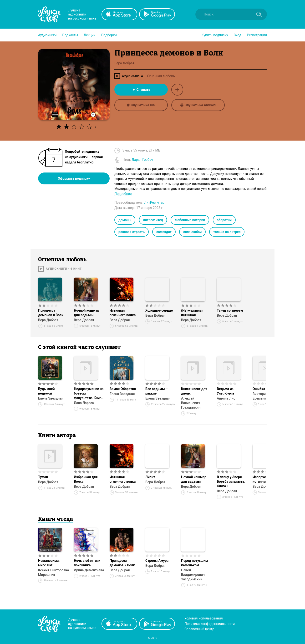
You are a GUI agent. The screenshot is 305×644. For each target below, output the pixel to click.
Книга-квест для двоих (194, 391)
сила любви (192, 232)
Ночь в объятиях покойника (87, 563)
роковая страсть (132, 232)
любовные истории (190, 220)
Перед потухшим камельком (194, 563)
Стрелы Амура (157, 561)
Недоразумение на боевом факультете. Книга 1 (89, 394)
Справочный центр (199, 629)
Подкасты (70, 35)
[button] (47, 35)
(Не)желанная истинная (192, 313)
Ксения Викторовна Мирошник (53, 572)
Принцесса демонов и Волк (51, 313)
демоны (125, 220)
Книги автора (57, 436)
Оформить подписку (74, 178)
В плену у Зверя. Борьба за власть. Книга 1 (231, 482)
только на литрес (227, 232)
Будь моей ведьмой (46, 391)
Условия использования (204, 618)
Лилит (150, 477)
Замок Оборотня (123, 389)
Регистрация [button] (257, 35)
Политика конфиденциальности (210, 624)
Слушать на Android (198, 105)
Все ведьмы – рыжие (157, 391)
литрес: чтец (153, 220)
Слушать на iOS (141, 105)
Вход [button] (237, 35)
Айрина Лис (226, 398)
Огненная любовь (161, 76)
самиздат (164, 232)
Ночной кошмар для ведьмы (86, 313)
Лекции (89, 35)
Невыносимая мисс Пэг (49, 563)
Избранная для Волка (86, 479)
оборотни (224, 220)
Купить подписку (215, 35)
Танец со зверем (230, 310)
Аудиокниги (47, 35)
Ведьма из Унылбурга (225, 391)
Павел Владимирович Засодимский (193, 575)
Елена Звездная (51, 398)
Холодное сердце (159, 310)
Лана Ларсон (84, 403)
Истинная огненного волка (123, 313)
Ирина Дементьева (89, 570)
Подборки (109, 35)
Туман (43, 477)
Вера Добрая (48, 320)
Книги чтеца (56, 519)
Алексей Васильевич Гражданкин (191, 403)
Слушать (141, 90)
